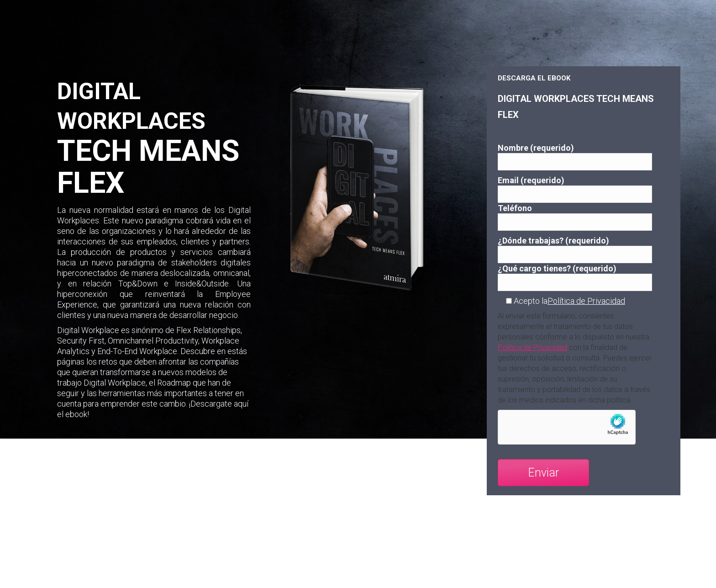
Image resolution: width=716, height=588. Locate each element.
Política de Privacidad (586, 301)
